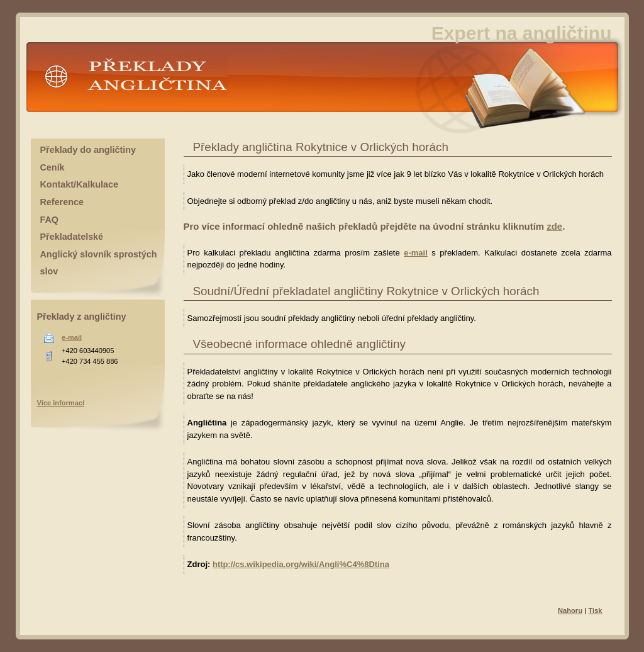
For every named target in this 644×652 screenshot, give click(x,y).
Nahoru (570, 610)
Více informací (61, 403)
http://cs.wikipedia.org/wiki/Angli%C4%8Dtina (301, 564)
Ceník (53, 167)
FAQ (50, 220)
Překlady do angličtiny (88, 150)
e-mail (416, 253)
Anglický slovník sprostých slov (99, 263)
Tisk (595, 610)
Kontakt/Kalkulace (80, 184)
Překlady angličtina (133, 81)
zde (554, 226)
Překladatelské (72, 237)
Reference (62, 202)
